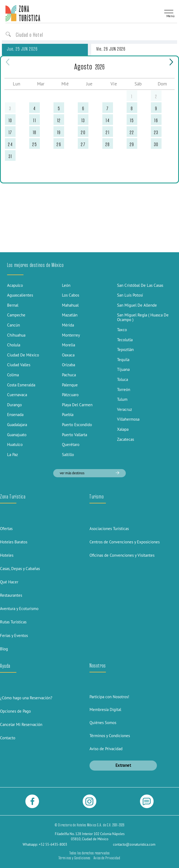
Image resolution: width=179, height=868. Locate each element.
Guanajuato (17, 435)
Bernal (13, 305)
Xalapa (123, 429)
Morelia (68, 345)
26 (59, 144)
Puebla (68, 415)
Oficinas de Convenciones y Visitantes (122, 555)
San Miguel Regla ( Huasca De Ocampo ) (143, 317)
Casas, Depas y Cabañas (20, 569)
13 (83, 120)
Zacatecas (126, 439)
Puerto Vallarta (74, 435)
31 (10, 156)
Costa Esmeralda (21, 385)
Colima (13, 375)
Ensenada (15, 415)
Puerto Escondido (77, 425)
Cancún (14, 325)
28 (108, 144)
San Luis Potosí (130, 295)
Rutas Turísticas (13, 622)
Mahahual (70, 305)
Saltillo (68, 455)
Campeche (16, 315)
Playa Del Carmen (77, 405)
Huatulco (15, 444)
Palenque (70, 385)
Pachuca (69, 375)
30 (156, 144)
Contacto (8, 738)
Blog (4, 649)
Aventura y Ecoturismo (19, 609)
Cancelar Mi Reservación (21, 724)
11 (35, 120)
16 (156, 120)
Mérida (68, 325)
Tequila (123, 360)
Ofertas (6, 529)
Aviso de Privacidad (106, 749)
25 (35, 144)
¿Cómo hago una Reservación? (26, 698)
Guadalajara (17, 425)
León (66, 285)
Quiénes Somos (103, 723)
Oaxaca (68, 355)
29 (132, 144)
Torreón (124, 390)
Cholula (14, 345)
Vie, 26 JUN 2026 (111, 49)
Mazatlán (70, 315)
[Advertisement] (89, 211)
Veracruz (125, 409)
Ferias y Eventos (14, 635)
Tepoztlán (125, 350)
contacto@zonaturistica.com (134, 844)
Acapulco (15, 285)
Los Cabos (71, 295)
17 (10, 132)
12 (59, 120)
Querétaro (71, 444)
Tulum (122, 399)
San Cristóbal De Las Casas (140, 285)
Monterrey (71, 335)
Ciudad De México (23, 355)
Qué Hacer (9, 582)
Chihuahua (16, 335)
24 (10, 144)
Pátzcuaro (70, 395)
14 (108, 120)
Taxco (122, 330)
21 (108, 132)
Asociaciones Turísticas (109, 529)
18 (35, 132)
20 (83, 132)
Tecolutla (125, 340)
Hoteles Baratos (14, 542)
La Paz (13, 455)
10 (10, 120)
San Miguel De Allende (137, 305)
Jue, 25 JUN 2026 (22, 49)
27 (83, 144)
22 (132, 132)
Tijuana (123, 369)
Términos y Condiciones (110, 736)
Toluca (123, 379)
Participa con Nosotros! (109, 697)
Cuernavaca (17, 395)
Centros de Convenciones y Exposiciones (125, 542)
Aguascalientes (20, 295)
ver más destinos (89, 473)
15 (132, 120)
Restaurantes (11, 595)
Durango (14, 405)
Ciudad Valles (19, 365)
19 (59, 132)
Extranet (123, 765)
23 (156, 132)
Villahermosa (128, 419)
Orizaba (68, 365)
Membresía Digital (105, 710)
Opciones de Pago (15, 711)
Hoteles (7, 555)
